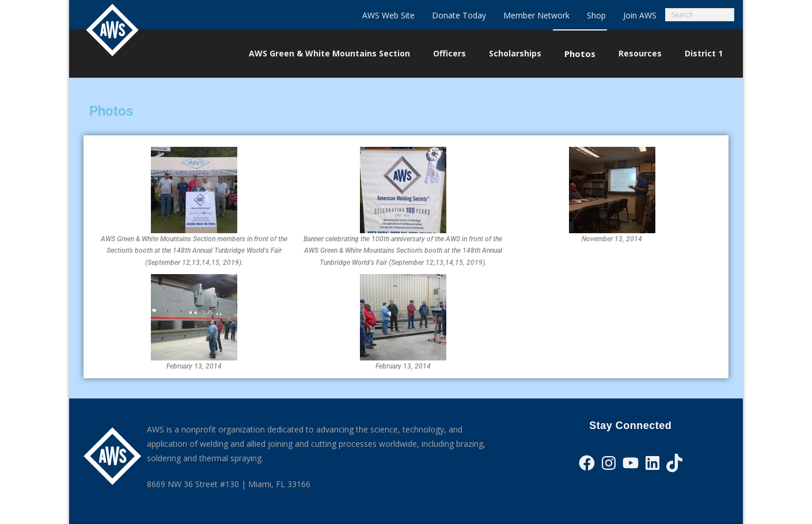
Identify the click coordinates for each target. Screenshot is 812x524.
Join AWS (640, 15)
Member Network (536, 15)
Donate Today (459, 15)
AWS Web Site (388, 15)
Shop (596, 15)
